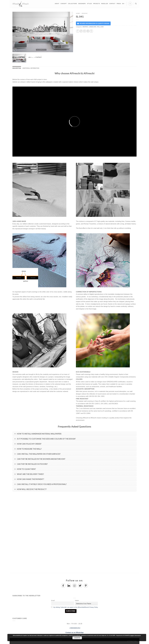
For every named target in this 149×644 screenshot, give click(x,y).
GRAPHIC (85, 13)
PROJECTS (97, 4)
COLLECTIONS (72, 4)
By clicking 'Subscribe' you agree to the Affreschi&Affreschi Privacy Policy (76, 607)
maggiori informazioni (135, 635)
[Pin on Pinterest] (88, 31)
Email (53, 600)
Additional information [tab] (31, 68)
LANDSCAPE (92, 27)
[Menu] (130, 4)
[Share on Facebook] (78, 31)
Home (78, 13)
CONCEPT (64, 4)
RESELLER (105, 4)
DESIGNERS (82, 4)
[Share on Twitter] (81, 31)
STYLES (89, 4)
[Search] (136, 4)
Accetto (77, 638)
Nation (77, 600)
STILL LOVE (100, 27)
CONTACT (112, 4)
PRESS (119, 4)
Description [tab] (17, 68)
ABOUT (57, 4)
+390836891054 (75, 628)
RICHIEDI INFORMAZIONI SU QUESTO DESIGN (94, 23)
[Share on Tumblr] (91, 31)
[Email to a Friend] (85, 31)
